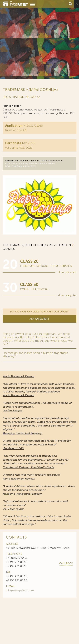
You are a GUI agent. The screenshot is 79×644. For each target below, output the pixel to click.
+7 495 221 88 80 (17, 563)
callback (66, 564)
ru (76, 4)
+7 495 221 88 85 (17, 577)
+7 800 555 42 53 (17, 559)
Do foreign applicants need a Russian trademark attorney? (35, 355)
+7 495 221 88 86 (17, 581)
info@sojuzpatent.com (20, 591)
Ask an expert (39, 319)
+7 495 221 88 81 (16, 567)
